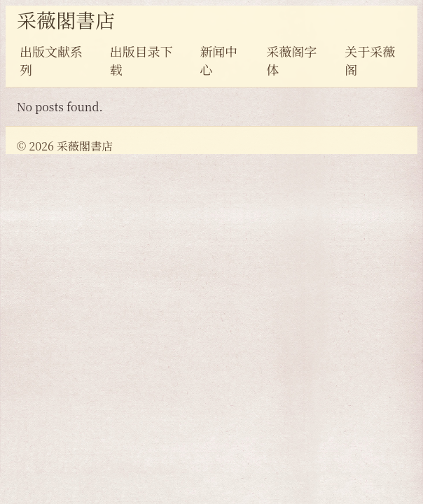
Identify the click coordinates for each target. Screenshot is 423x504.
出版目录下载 (141, 60)
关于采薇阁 (370, 60)
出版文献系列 (51, 60)
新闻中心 (219, 60)
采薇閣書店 (66, 20)
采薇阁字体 (291, 60)
